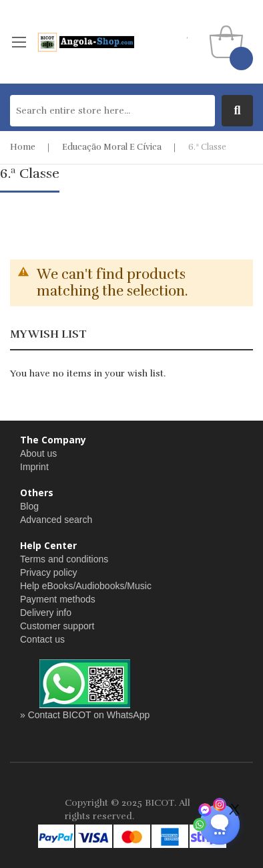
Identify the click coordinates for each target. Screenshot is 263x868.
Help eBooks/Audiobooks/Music (86, 586)
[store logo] (85, 42)
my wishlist (188, 34)
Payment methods (58, 599)
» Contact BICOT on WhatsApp (85, 715)
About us (38, 453)
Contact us (42, 639)
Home (23, 147)
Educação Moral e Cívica (112, 147)
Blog (29, 506)
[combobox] (112, 111)
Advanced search (56, 520)
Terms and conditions (64, 559)
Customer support (57, 626)
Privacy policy (49, 572)
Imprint (34, 467)
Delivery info (46, 613)
